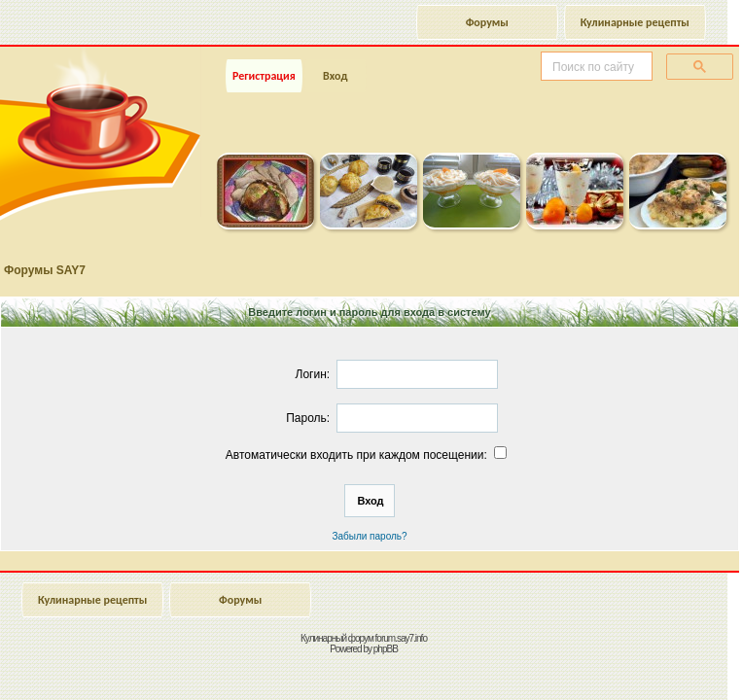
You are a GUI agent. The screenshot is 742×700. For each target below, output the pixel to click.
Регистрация (264, 76)
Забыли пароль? (369, 536)
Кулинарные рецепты (635, 22)
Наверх (649, 664)
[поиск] (595, 67)
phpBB (386, 649)
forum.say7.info (401, 638)
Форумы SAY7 (45, 270)
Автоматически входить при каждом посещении (368, 455)
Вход (335, 76)
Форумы (487, 22)
